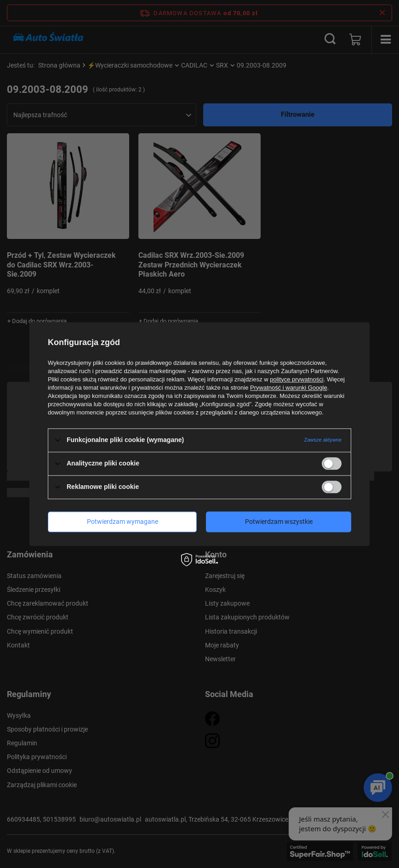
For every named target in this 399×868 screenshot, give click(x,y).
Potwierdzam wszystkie (279, 522)
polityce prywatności (296, 379)
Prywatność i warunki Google (289, 388)
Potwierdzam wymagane (123, 522)
